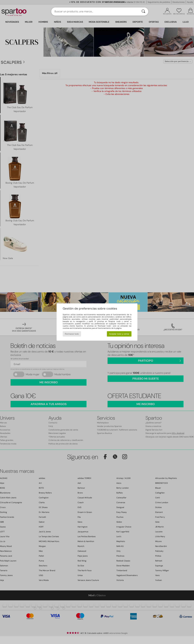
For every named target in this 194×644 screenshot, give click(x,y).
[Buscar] (143, 11)
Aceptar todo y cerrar (119, 334)
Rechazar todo (72, 334)
